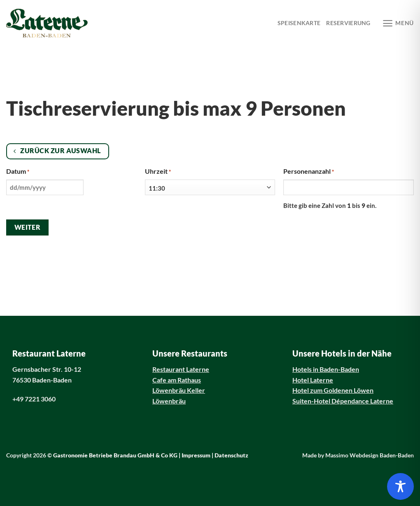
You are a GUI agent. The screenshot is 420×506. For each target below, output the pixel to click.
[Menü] (398, 23)
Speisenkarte (299, 23)
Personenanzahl (309, 172)
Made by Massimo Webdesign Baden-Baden (358, 455)
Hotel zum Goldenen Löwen (333, 390)
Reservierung (348, 23)
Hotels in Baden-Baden (326, 369)
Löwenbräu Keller (179, 390)
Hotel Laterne (313, 380)
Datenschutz (231, 455)
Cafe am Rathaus (177, 380)
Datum (18, 172)
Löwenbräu (169, 401)
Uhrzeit (158, 172)
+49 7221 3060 (34, 399)
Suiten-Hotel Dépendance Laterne (343, 401)
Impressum (196, 455)
